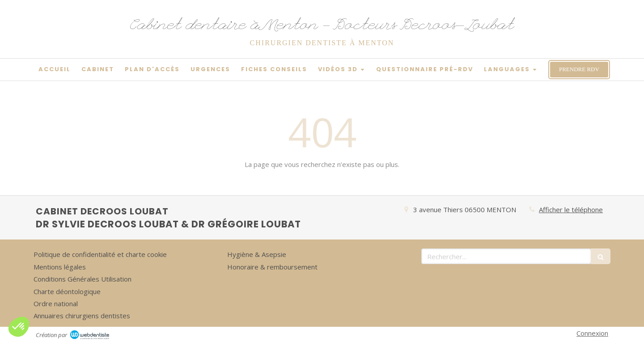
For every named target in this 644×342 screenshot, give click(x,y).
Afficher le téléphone (571, 209)
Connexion (592, 333)
